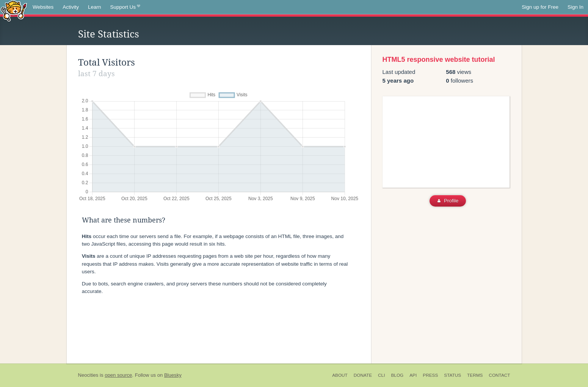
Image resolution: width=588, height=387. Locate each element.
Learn (95, 7)
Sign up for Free (540, 7)
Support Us (125, 7)
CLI (381, 375)
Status (452, 375)
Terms (475, 375)
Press (430, 375)
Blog (397, 375)
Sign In (575, 7)
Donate (363, 375)
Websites (43, 7)
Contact (499, 375)
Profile (448, 201)
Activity (71, 7)
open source (118, 375)
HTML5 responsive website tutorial (439, 60)
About (340, 375)
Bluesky (173, 375)
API (413, 375)
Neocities (88, 375)
